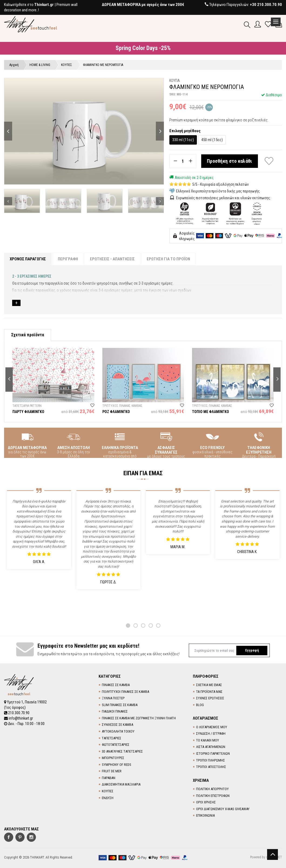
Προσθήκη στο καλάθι (230, 161)
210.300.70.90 (17, 713)
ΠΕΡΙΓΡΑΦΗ (68, 259)
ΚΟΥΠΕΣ (108, 791)
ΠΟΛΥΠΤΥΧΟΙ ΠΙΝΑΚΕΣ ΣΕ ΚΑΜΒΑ (125, 692)
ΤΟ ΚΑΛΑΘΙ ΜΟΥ (208, 740)
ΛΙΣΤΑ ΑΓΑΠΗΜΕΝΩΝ (211, 747)
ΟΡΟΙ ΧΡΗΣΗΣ (206, 802)
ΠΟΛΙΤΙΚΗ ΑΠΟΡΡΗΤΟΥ (212, 789)
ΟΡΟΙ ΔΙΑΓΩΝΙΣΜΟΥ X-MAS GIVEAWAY (223, 809)
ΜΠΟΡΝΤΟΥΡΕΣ (113, 758)
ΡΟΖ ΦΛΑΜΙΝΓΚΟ (116, 412)
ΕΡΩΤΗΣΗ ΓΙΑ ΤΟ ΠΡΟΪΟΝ (168, 259)
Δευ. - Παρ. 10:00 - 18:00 (24, 724)
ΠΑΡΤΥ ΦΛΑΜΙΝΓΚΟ (28, 412)
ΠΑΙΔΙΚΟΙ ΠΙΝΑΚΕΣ (115, 711)
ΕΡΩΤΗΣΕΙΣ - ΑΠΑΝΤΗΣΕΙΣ (112, 259)
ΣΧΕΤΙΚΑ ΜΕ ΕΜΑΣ (209, 685)
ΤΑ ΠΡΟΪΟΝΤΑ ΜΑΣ (209, 692)
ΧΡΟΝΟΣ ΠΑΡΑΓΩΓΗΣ (28, 259)
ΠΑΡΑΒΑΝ (109, 778)
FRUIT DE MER (112, 771)
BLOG (200, 705)
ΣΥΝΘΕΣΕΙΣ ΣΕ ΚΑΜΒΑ (117, 725)
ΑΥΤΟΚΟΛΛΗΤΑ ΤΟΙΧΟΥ (118, 731)
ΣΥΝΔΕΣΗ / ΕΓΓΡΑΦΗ (211, 734)
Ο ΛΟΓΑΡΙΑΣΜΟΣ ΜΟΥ (212, 727)
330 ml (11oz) (183, 140)
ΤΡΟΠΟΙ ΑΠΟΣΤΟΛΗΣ (211, 767)
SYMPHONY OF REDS (117, 765)
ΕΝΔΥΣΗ (108, 798)
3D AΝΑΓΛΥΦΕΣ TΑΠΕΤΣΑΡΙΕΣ (122, 751)
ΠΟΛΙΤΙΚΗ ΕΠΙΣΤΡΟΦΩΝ (213, 796)
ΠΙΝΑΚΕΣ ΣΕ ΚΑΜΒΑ (116, 685)
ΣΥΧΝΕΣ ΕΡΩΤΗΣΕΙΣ (210, 698)
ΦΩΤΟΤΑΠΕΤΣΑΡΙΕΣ (116, 745)
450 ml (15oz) (212, 140)
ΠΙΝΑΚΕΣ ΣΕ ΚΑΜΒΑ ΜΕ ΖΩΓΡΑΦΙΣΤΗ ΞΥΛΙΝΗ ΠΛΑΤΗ (139, 718)
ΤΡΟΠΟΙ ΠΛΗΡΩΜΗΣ (211, 760)
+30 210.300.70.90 (266, 5)
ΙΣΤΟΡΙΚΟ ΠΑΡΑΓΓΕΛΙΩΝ (213, 754)
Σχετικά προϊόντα (28, 335)
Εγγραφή (252, 650)
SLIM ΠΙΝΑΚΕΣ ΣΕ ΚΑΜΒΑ (120, 705)
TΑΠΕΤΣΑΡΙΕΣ (112, 738)
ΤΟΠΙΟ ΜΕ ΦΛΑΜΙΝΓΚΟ (211, 412)
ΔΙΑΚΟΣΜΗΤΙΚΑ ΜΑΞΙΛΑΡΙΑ (121, 784)
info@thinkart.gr (18, 718)
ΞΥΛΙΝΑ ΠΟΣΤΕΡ (113, 698)
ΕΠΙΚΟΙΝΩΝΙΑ (205, 815)
